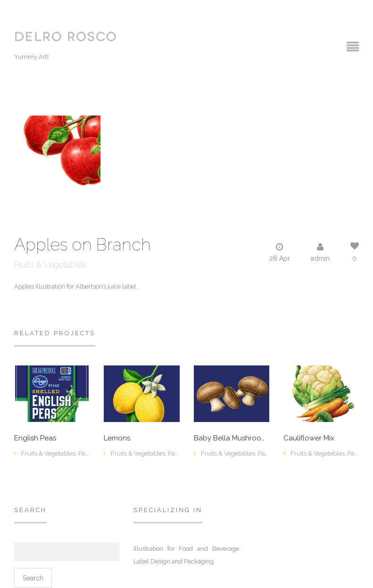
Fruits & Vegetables (50, 265)
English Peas (35, 438)
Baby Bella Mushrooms (232, 438)
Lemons (117, 438)
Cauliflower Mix (309, 438)
